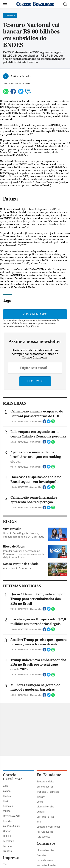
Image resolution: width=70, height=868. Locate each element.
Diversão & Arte (12, 816)
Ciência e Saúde (11, 826)
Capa (6, 786)
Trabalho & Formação (48, 792)
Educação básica (45, 781)
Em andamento (45, 860)
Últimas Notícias (45, 806)
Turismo (7, 846)
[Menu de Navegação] (5, 4)
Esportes (8, 821)
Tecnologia (9, 841)
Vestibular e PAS (45, 817)
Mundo (7, 811)
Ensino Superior (45, 787)
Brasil (6, 801)
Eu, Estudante (49, 775)
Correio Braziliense (13, 777)
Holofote (8, 836)
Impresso (11, 858)
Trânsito (7, 851)
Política (7, 796)
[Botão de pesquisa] (65, 4)
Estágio (41, 797)
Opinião (7, 831)
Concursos (46, 843)
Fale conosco (43, 837)
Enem (40, 802)
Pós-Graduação (45, 832)
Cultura (41, 812)
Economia (8, 806)
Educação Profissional (48, 827)
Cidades (7, 791)
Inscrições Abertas (46, 865)
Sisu (39, 822)
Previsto (41, 855)
